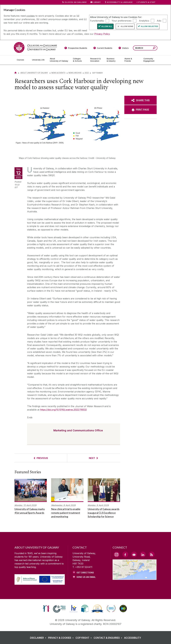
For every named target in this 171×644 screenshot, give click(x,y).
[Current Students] (103, 49)
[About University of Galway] (59, 60)
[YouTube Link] (134, 554)
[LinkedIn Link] (143, 554)
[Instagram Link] (117, 555)
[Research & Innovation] (96, 60)
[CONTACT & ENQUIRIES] (108, 638)
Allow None (127, 26)
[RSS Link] (152, 554)
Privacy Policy (102, 34)
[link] (46, 609)
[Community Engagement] (149, 60)
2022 (87, 73)
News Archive (75, 73)
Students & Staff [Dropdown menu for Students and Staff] (146, 2)
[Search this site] (154, 48)
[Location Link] (135, 578)
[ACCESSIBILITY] (133, 638)
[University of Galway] (35, 47)
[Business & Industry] (113, 60)
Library (97, 2)
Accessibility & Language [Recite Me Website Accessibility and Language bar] (119, 2)
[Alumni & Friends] (132, 60)
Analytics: (144, 21)
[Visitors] (124, 49)
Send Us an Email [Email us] (86, 577)
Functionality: (97, 21)
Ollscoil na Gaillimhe (76, 2)
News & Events (58, 73)
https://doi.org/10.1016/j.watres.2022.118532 (63, 410)
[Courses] (22, 60)
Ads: (159, 21)
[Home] (16, 73)
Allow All (107, 26)
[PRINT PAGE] (140, 110)
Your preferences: (122, 21)
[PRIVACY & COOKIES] (61, 638)
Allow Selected (149, 26)
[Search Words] (145, 48)
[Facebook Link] (125, 554)
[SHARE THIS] (140, 100)
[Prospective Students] (76, 49)
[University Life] (39, 60)
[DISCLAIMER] (39, 638)
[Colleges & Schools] (79, 60)
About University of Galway (34, 73)
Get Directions (85, 573)
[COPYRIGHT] (84, 638)
